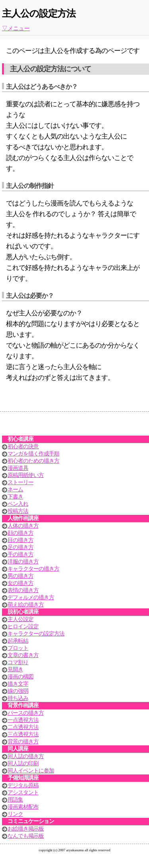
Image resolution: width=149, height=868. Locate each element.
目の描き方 (20, 540)
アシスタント (23, 793)
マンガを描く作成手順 (33, 454)
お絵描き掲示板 (26, 829)
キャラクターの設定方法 (36, 634)
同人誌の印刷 (23, 763)
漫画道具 (18, 468)
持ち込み (18, 698)
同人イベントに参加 (31, 771)
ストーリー (20, 482)
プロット (18, 648)
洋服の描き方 (23, 562)
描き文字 (18, 684)
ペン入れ (18, 504)
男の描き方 (20, 576)
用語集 (15, 800)
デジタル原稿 (23, 785)
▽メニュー (16, 28)
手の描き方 (20, 554)
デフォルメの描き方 (31, 597)
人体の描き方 (23, 526)
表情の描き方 (23, 590)
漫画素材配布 (23, 807)
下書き (15, 497)
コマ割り (18, 662)
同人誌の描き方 (26, 756)
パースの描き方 (26, 713)
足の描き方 (20, 547)
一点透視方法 (23, 720)
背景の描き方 (23, 742)
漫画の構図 (20, 677)
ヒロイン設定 (23, 627)
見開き (15, 670)
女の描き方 (20, 583)
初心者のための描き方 (33, 461)
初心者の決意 (23, 447)
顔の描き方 (20, 533)
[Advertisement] (75, 426)
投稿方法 (18, 511)
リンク (15, 814)
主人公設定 (20, 619)
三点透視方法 (23, 734)
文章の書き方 (23, 655)
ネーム (15, 490)
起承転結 (18, 641)
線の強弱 (18, 691)
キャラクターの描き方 (33, 569)
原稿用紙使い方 (26, 475)
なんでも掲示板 (26, 836)
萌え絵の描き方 (26, 605)
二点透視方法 (23, 727)
